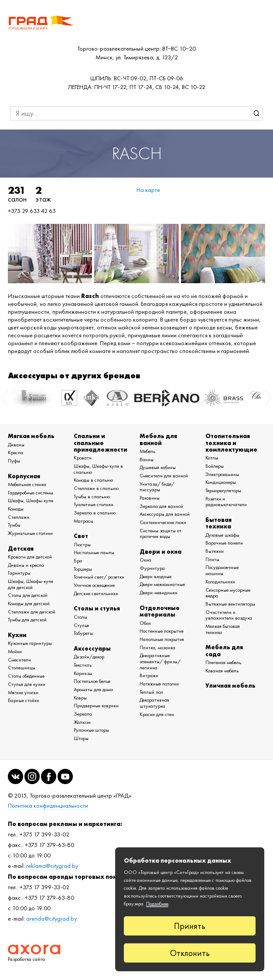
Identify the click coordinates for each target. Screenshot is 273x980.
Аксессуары (92, 648)
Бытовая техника (218, 523)
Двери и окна (160, 552)
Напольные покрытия (162, 639)
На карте (148, 190)
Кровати (83, 458)
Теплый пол (151, 692)
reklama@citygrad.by (52, 866)
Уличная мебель (230, 685)
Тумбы (14, 525)
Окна (145, 560)
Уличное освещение (94, 585)
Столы (80, 617)
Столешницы (22, 668)
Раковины (150, 498)
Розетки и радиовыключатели (226, 502)
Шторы (81, 738)
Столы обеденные (26, 676)
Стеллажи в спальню (96, 488)
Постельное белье (92, 681)
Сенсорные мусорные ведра (228, 593)
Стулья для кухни (27, 684)
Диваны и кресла (26, 565)
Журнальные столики (30, 533)
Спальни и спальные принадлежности (101, 443)
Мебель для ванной (158, 439)
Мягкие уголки (23, 692)
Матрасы (84, 521)
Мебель (147, 451)
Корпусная (24, 476)
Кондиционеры (221, 482)
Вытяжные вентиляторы (230, 604)
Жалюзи (82, 722)
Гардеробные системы (31, 493)
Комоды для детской (29, 603)
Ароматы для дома (93, 689)
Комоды (16, 509)
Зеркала (83, 714)
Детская (21, 548)
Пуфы (14, 461)
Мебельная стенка (27, 484)
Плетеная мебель (223, 662)
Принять (190, 926)
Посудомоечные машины (222, 570)
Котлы (212, 458)
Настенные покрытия (162, 631)
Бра (78, 561)
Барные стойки (24, 700)
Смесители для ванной (164, 476)
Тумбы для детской (27, 620)
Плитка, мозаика (157, 648)
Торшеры (83, 569)
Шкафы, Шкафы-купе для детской (31, 584)
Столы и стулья (97, 608)
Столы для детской (28, 595)
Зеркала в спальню (95, 513)
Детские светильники (96, 593)
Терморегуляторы (223, 490)
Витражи (149, 675)
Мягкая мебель (31, 436)
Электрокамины (222, 474)
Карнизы (83, 673)
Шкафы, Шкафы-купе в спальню (98, 469)
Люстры (82, 545)
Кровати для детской (30, 557)
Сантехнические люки (163, 522)
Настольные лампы (94, 552)
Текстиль (83, 665)
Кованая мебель (222, 671)
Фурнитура (152, 568)
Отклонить (190, 953)
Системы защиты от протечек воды (160, 534)
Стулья (81, 625)
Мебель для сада (224, 650)
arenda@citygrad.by (51, 919)
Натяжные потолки (159, 684)
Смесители (19, 660)
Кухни (17, 635)
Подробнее (157, 904)
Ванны (147, 459)
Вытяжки (215, 551)
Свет (81, 536)
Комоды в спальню (93, 480)
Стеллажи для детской (32, 612)
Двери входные (155, 576)
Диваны (16, 445)
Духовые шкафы (222, 535)
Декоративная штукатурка (154, 703)
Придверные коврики (96, 706)
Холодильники (220, 582)
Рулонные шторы (91, 730)
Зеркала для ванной (161, 506)
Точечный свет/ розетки (99, 577)
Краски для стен (157, 714)
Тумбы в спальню (92, 497)
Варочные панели (224, 543)
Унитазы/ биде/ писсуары (157, 487)
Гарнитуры (19, 573)
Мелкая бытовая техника (223, 629)
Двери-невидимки (159, 593)
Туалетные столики (94, 504)
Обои (145, 623)
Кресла (15, 452)
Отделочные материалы (160, 611)
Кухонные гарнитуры (30, 643)
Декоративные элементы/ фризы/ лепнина (160, 661)
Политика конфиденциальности (48, 806)
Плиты (212, 559)
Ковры (80, 698)
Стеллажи (19, 517)
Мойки (15, 651)
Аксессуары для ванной (165, 514)
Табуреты (83, 633)
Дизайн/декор (89, 657)
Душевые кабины (158, 467)
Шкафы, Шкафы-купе (31, 500)
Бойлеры (215, 466)
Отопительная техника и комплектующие (231, 443)
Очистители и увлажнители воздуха (229, 615)
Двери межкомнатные (162, 584)
